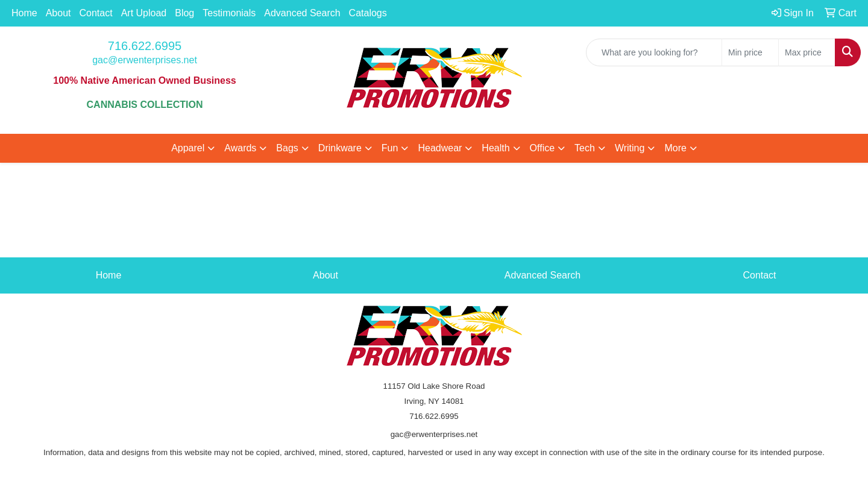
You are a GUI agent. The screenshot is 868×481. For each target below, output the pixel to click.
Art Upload (144, 13)
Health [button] (495, 148)
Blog (184, 13)
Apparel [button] (188, 148)
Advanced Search (302, 13)
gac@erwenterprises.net (145, 60)
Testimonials (229, 13)
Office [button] (542, 148)
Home (24, 13)
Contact (96, 13)
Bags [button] (287, 148)
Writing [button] (630, 148)
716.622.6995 (145, 46)
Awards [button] (240, 148)
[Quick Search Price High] (807, 52)
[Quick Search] (654, 52)
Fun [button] (390, 148)
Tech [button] (585, 148)
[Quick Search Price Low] (750, 52)
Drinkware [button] (340, 148)
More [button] (675, 148)
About (58, 13)
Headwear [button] (440, 148)
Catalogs (368, 13)
